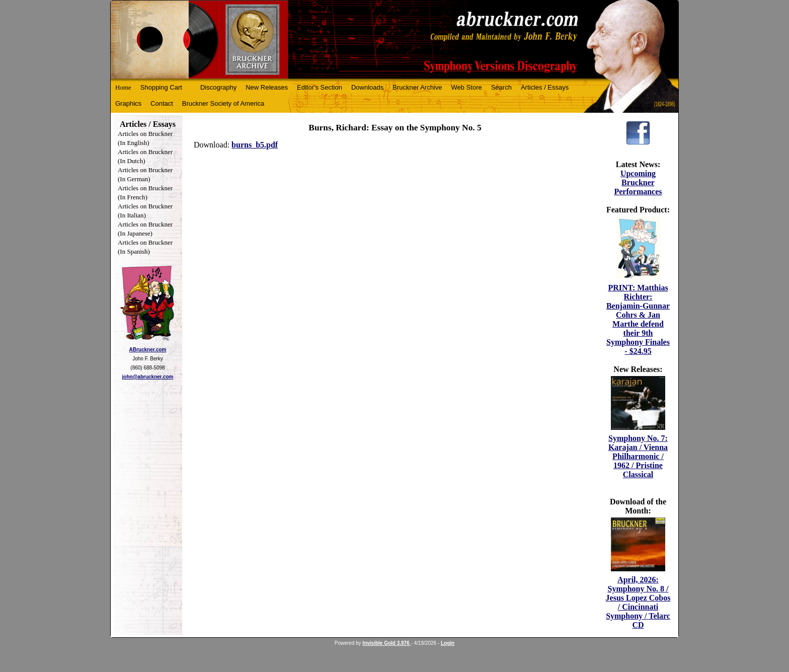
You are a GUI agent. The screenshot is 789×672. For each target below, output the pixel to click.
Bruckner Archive (417, 87)
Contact (162, 103)
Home (123, 87)
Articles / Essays (545, 87)
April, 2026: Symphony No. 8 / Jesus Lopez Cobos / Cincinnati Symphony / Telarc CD (638, 602)
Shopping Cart (161, 87)
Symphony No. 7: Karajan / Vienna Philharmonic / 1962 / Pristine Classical (638, 456)
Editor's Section (320, 87)
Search (501, 87)
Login (448, 643)
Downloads (367, 87)
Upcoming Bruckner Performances (638, 182)
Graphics (128, 103)
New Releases (267, 87)
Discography (218, 87)
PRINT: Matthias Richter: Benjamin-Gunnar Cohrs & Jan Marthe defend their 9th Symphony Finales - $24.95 (638, 319)
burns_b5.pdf (255, 145)
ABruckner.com (148, 350)
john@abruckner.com (148, 377)
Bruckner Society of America (223, 103)
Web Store (467, 87)
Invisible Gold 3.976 (386, 643)
